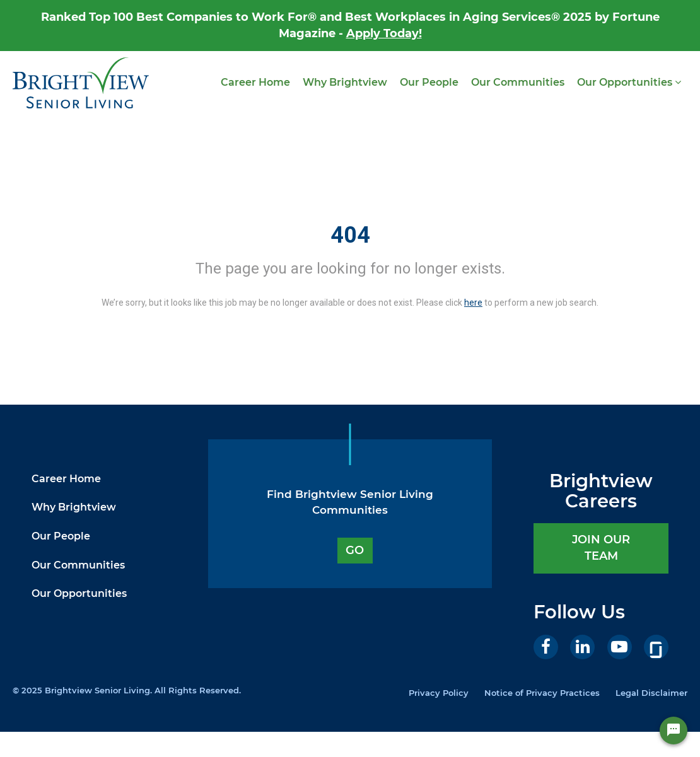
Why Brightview (345, 82)
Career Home (255, 82)
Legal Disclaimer (651, 693)
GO (355, 550)
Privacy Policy (439, 693)
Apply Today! (384, 33)
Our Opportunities (629, 82)
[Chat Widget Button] (674, 734)
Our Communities (518, 82)
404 (350, 235)
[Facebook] (546, 647)
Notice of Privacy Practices (542, 693)
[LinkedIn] (582, 647)
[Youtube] (620, 647)
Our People (429, 82)
